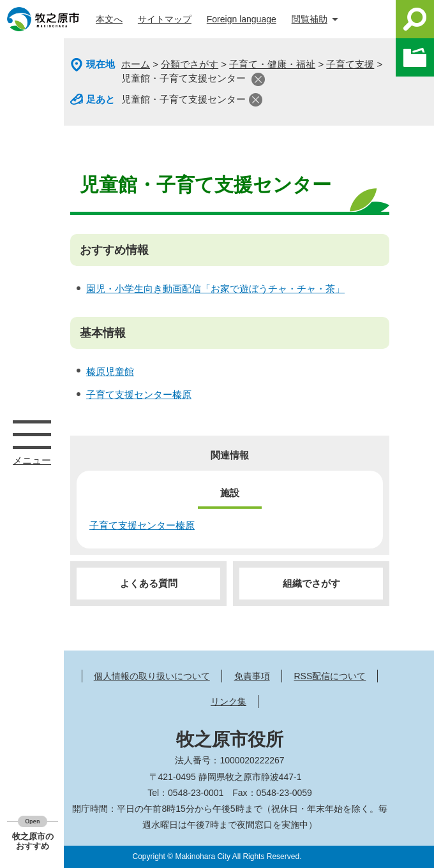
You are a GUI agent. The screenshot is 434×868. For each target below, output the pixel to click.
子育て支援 (350, 64)
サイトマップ (165, 19)
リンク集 (228, 702)
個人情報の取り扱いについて (152, 676)
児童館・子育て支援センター (183, 99)
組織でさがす (311, 583)
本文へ (109, 19)
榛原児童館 (110, 371)
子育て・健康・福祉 (272, 64)
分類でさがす (190, 64)
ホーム (136, 64)
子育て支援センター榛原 (139, 394)
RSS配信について (330, 676)
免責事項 (252, 676)
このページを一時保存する (415, 57)
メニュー (32, 434)
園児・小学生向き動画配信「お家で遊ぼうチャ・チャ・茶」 (215, 289)
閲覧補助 (310, 19)
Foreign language (242, 19)
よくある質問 (149, 583)
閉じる (258, 79)
